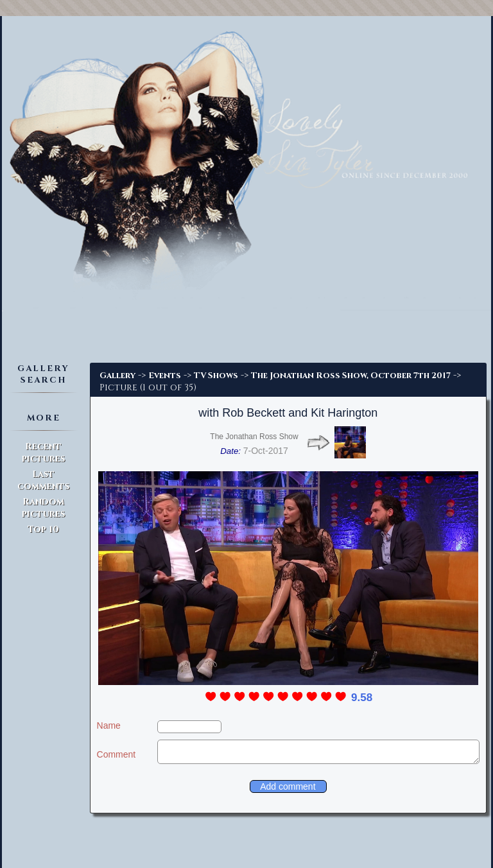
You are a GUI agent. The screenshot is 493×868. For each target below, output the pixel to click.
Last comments (43, 480)
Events (165, 376)
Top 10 (43, 529)
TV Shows (216, 376)
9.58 (362, 698)
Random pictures (43, 508)
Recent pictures (43, 453)
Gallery (117, 376)
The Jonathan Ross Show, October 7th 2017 (351, 376)
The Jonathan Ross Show (254, 437)
